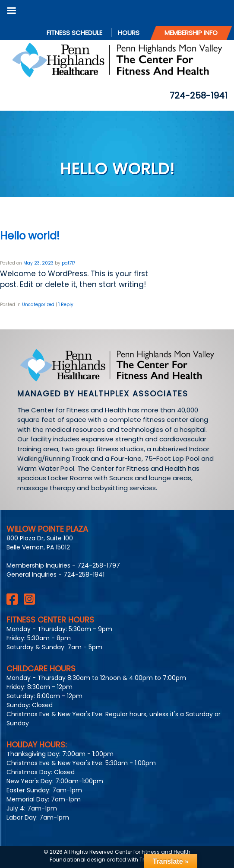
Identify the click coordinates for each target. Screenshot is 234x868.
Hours (129, 33)
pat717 (68, 263)
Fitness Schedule (74, 33)
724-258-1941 (199, 96)
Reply (66, 305)
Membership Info (191, 33)
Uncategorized (38, 305)
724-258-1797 (99, 565)
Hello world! (30, 236)
